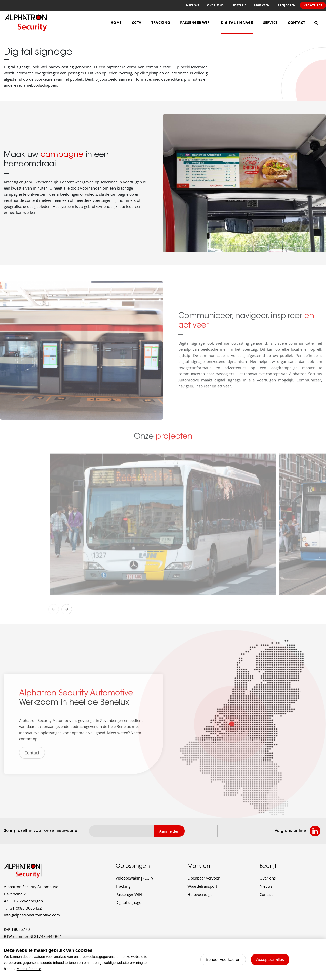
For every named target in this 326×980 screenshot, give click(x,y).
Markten (262, 5)
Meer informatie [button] (29, 969)
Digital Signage (237, 23)
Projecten (287, 5)
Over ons (215, 5)
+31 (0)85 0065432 (23, 908)
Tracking (161, 23)
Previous (54, 621)
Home (116, 23)
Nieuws (193, 5)
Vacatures (313, 5)
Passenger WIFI (129, 894)
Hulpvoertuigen (201, 894)
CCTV (137, 23)
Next (67, 621)
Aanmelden (169, 831)
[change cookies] (223, 960)
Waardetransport (202, 886)
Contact (296, 23)
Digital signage (128, 902)
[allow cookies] (270, 960)
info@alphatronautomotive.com (32, 915)
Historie (239, 5)
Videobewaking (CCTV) (135, 878)
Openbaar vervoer (203, 878)
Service (270, 23)
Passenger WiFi (195, 23)
